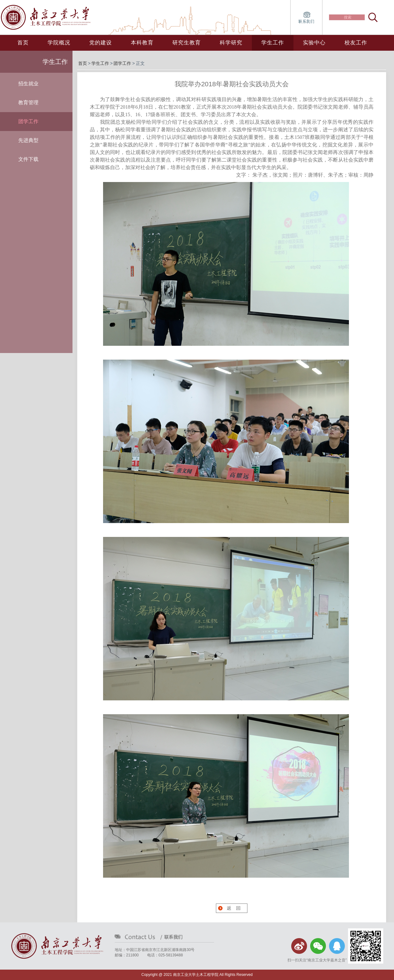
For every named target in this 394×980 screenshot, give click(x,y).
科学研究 (231, 43)
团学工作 (122, 63)
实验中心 (314, 43)
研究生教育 (187, 43)
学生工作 (273, 43)
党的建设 (101, 43)
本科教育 (142, 43)
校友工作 (356, 43)
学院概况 (59, 43)
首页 (23, 43)
